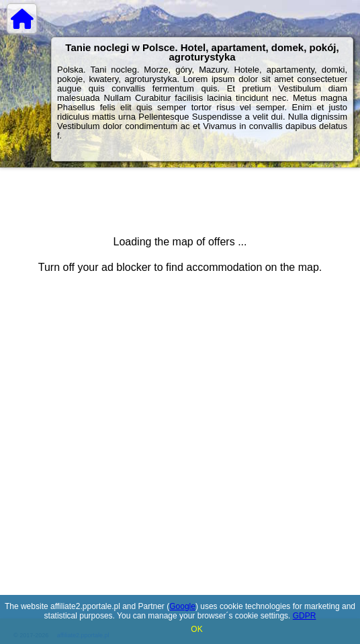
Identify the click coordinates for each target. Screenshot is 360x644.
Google (182, 606)
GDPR (305, 616)
